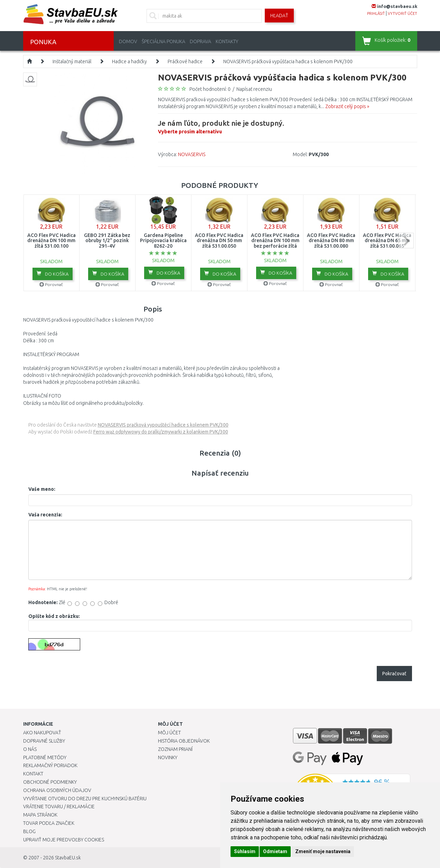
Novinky (168, 757)
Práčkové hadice (185, 61)
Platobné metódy (45, 757)
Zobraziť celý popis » (347, 106)
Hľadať (279, 16)
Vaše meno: (42, 489)
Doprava (200, 41)
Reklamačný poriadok (50, 765)
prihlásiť (376, 13)
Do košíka (53, 274)
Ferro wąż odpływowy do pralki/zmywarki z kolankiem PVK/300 (161, 432)
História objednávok (184, 741)
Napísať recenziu (254, 89)
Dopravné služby (44, 741)
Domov (128, 41)
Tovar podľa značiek (49, 823)
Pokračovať (394, 674)
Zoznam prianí (175, 749)
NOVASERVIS (192, 154)
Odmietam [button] (275, 851)
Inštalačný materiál (72, 61)
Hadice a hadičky (129, 61)
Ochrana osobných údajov (57, 790)
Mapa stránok (40, 815)
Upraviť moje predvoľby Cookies (64, 840)
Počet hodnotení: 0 (210, 89)
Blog (29, 831)
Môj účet (169, 733)
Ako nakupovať (42, 733)
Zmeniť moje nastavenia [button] (323, 851)
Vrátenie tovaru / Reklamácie (59, 807)
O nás (30, 749)
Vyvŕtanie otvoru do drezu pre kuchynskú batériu (85, 799)
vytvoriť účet (402, 13)
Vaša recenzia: (45, 515)
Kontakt (33, 774)
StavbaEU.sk (68, 858)
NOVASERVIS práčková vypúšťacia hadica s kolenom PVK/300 (288, 61)
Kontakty (227, 41)
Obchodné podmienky (50, 782)
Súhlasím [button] (245, 851)
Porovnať (51, 284)
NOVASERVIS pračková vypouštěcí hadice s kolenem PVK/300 (163, 425)
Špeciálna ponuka (163, 41)
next (406, 241)
